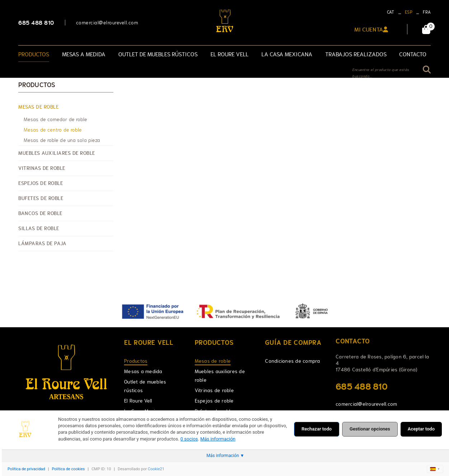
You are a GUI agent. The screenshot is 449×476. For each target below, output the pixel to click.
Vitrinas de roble (42, 168)
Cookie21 (156, 469)
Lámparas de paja (42, 243)
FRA (427, 12)
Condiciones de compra (292, 361)
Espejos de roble (41, 183)
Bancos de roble (40, 213)
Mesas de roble (38, 107)
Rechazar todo (317, 429)
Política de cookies (68, 469)
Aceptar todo (421, 429)
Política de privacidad (26, 469)
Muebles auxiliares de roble (57, 153)
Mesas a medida (143, 371)
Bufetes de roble (41, 198)
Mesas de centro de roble (53, 130)
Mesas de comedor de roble (56, 119)
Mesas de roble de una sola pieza (62, 140)
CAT (391, 12)
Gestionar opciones (370, 429)
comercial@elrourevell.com (107, 23)
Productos (37, 85)
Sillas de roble (39, 228)
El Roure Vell (138, 401)
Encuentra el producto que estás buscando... (381, 73)
